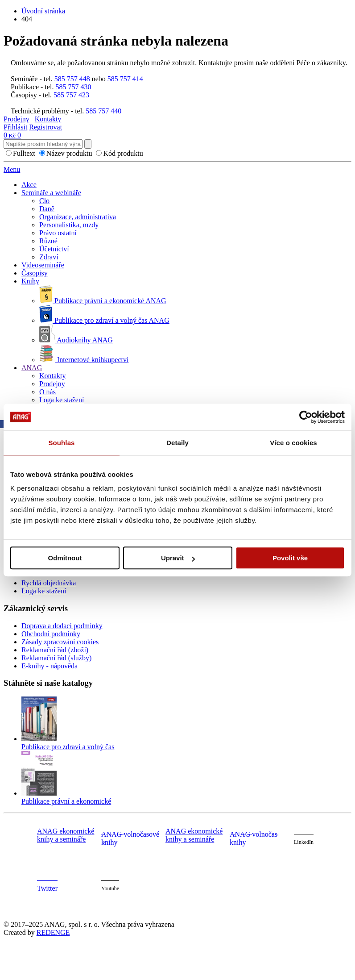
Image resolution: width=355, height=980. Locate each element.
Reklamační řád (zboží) (55, 650)
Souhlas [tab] (61, 443)
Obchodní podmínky (51, 634)
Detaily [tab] (177, 443)
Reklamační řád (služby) (56, 658)
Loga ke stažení (44, 591)
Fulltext (24, 153)
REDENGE (53, 932)
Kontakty (48, 119)
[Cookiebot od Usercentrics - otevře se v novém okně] (306, 417)
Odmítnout (65, 558)
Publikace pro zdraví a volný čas (68, 747)
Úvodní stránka (43, 11)
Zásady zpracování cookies (60, 642)
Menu (12, 169)
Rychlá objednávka (49, 583)
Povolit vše (290, 558)
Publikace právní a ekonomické (66, 801)
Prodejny (17, 119)
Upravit (178, 558)
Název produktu (69, 153)
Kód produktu (123, 153)
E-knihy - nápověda (50, 666)
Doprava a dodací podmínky (62, 626)
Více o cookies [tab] (293, 443)
